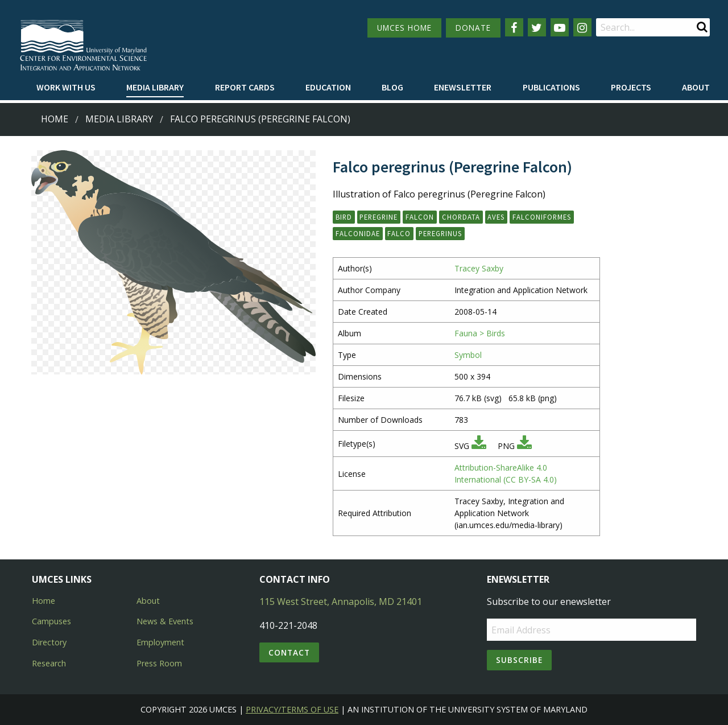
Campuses (51, 621)
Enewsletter (463, 87)
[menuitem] (66, 88)
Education (328, 87)
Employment (160, 642)
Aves (496, 217)
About (696, 87)
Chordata (461, 217)
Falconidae (358, 233)
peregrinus (440, 233)
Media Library (155, 87)
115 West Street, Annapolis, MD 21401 (341, 602)
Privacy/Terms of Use (292, 709)
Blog (392, 87)
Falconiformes (542, 217)
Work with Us (66, 87)
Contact (289, 652)
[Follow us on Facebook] (514, 27)
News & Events (165, 621)
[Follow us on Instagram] (582, 27)
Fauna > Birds (480, 333)
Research (49, 663)
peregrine (379, 217)
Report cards (245, 87)
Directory (49, 642)
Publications (551, 87)
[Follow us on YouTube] (560, 27)
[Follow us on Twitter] (537, 27)
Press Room (159, 663)
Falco (399, 233)
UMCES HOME (404, 28)
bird (344, 217)
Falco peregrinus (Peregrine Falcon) (260, 119)
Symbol (468, 355)
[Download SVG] (479, 446)
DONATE (473, 28)
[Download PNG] (524, 446)
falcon (420, 217)
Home (55, 119)
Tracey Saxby (479, 268)
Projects (631, 87)
